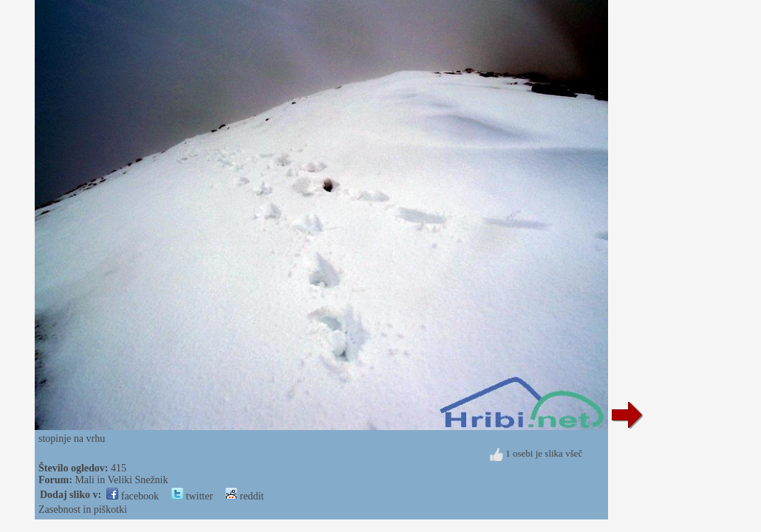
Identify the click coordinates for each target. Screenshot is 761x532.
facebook (133, 496)
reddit (245, 496)
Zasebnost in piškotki (83, 509)
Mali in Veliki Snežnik (121, 480)
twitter (192, 496)
